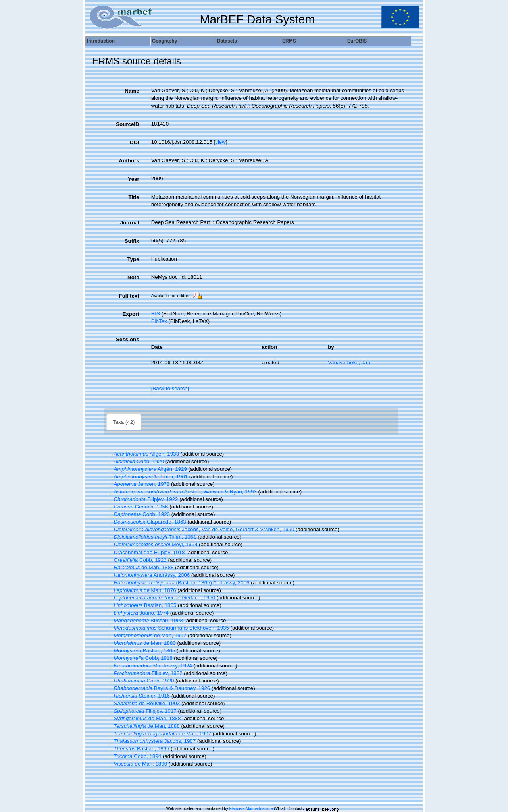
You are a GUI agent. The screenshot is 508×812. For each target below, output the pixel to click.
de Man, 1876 (142, 590)
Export (131, 314)
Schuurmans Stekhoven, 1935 (168, 628)
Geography (165, 41)
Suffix (132, 241)
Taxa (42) (124, 422)
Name (132, 91)
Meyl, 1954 (153, 544)
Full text (129, 296)
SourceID (128, 124)
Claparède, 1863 (147, 522)
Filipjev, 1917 (142, 711)
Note (133, 277)
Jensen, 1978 (139, 484)
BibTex (159, 321)
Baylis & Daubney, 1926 (159, 688)
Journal (130, 223)
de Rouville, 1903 (144, 703)
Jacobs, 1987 (152, 741)
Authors (129, 161)
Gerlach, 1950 (162, 598)
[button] (111, 454)
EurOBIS (357, 41)
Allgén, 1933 (143, 454)
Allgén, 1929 (147, 469)
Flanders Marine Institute (251, 809)
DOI (135, 142)
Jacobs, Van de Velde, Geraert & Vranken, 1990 (201, 529)
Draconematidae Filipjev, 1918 (146, 552)
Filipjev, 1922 (143, 499)
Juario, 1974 (138, 613)
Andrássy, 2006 (149, 575)
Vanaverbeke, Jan (349, 362)
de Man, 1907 (147, 635)
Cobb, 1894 (135, 756)
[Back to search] (170, 388)
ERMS (289, 41)
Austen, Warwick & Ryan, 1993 (182, 492)
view (220, 142)
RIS (156, 314)
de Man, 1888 (141, 567)
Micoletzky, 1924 (150, 666)
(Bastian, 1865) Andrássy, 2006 (179, 583)
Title (134, 197)
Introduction (101, 41)
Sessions (128, 339)
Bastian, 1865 (142, 605)
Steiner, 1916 (139, 696)
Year (133, 179)
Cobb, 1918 (140, 658)
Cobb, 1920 (136, 461)
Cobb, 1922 (137, 560)
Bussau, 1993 (145, 620)
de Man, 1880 (142, 643)
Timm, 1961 (148, 477)
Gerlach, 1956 (138, 507)
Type (133, 259)
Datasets (227, 41)
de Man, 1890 (138, 764)
